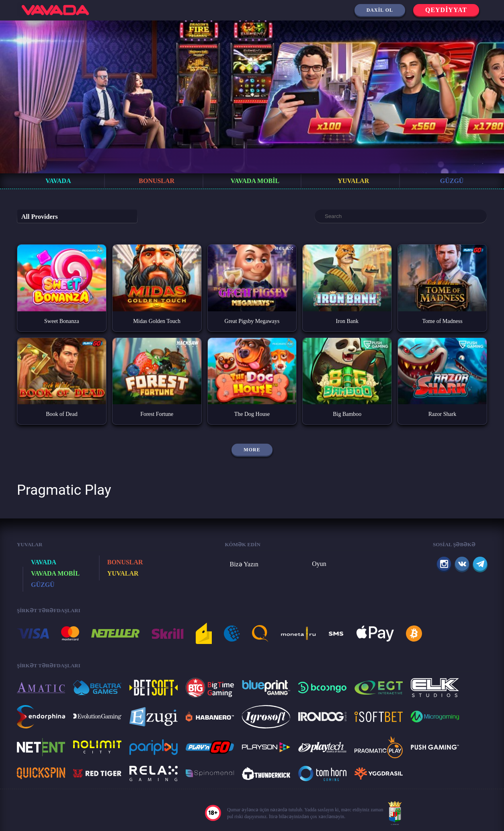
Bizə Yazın (244, 564)
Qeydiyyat (446, 10)
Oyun (319, 564)
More (252, 450)
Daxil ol (380, 10)
